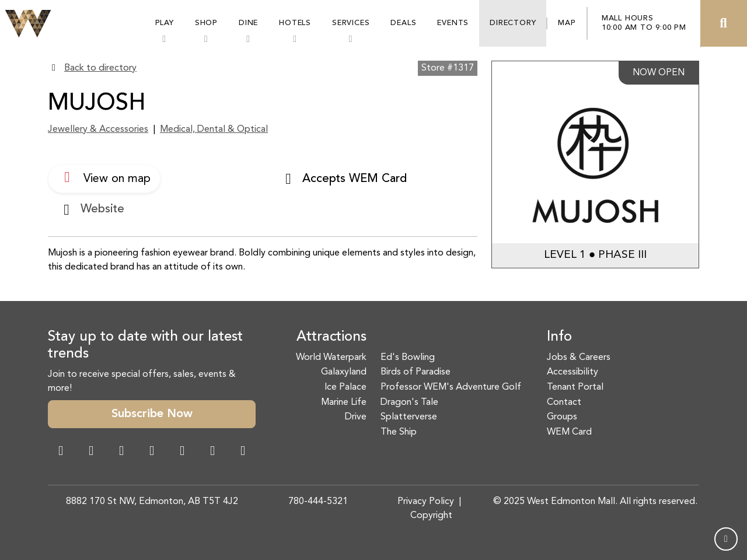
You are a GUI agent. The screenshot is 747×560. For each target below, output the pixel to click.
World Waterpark (331, 358)
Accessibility (573, 372)
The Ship (399, 432)
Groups (562, 417)
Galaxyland (344, 372)
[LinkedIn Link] (243, 452)
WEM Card (569, 432)
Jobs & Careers (579, 358)
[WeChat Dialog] (182, 452)
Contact (564, 402)
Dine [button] (248, 23)
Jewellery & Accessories (98, 129)
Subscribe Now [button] (152, 414)
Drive (356, 417)
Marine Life (344, 402)
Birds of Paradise (416, 372)
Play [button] (165, 23)
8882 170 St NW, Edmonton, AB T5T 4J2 (152, 502)
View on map (104, 177)
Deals (403, 23)
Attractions (331, 337)
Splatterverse (409, 417)
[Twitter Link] (152, 452)
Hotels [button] (295, 23)
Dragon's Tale (409, 402)
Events (453, 23)
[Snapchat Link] (121, 452)
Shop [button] (206, 23)
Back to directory (100, 68)
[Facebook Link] (61, 452)
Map (567, 23)
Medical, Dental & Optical (214, 129)
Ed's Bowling (408, 358)
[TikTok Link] (212, 452)
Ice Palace (345, 387)
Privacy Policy (426, 502)
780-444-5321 (318, 502)
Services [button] (351, 23)
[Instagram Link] (91, 452)
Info (559, 337)
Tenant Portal (575, 387)
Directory (513, 23)
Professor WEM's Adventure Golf (451, 387)
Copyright (431, 516)
